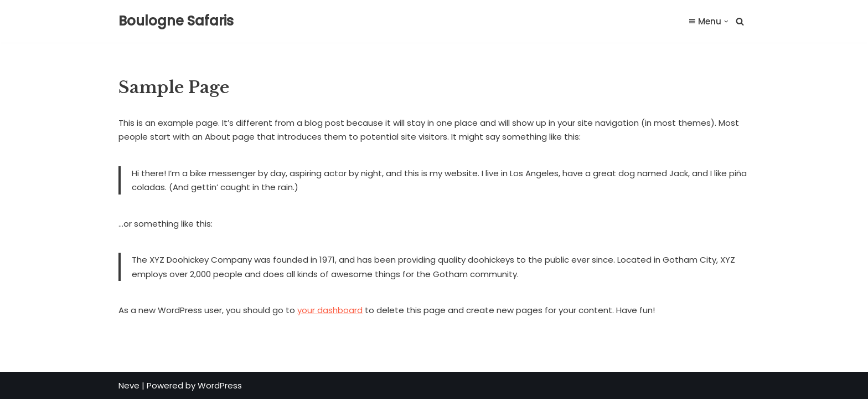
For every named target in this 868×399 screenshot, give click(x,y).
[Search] (740, 21)
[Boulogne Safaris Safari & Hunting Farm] (176, 21)
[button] (726, 22)
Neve (129, 385)
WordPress (220, 385)
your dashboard (330, 310)
